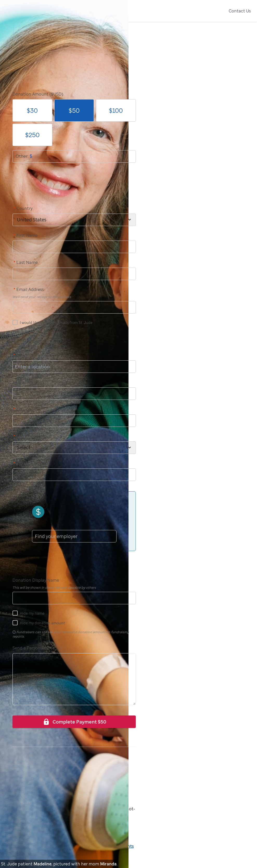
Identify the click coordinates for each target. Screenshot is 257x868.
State (20, 436)
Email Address (29, 289)
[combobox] (35, 536)
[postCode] (74, 475)
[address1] (74, 367)
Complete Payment (74, 722)
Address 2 (22, 382)
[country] (74, 220)
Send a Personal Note (34, 648)
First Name (26, 235)
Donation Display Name (36, 580)
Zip (18, 463)
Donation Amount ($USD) (38, 94)
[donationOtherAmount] (74, 156)
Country (23, 208)
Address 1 (24, 355)
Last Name (26, 262)
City (19, 409)
